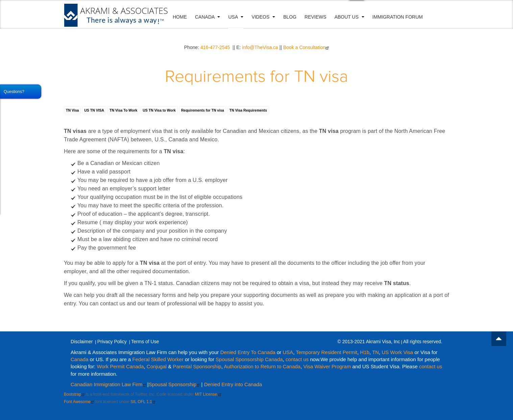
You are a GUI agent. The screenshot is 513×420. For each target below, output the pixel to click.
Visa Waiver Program (327, 366)
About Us (349, 17)
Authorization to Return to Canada (262, 366)
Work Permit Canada (120, 366)
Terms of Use (145, 342)
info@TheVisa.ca (260, 47)
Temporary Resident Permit (326, 352)
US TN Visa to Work (159, 110)
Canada (207, 17)
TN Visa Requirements (248, 110)
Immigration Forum (398, 17)
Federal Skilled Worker (158, 359)
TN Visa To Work (123, 110)
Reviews (315, 17)
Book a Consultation (306, 47)
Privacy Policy (112, 342)
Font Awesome (79, 402)
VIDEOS (263, 17)
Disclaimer (82, 342)
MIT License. (208, 394)
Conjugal (157, 366)
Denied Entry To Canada (248, 352)
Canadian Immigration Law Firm (108, 384)
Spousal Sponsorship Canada (249, 359)
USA (236, 17)
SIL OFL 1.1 (143, 402)
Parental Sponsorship (197, 366)
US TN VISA (94, 110)
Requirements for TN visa (256, 77)
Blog (290, 17)
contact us (297, 359)
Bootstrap (74, 394)
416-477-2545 (215, 47)
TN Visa (72, 110)
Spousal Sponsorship (174, 384)
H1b (365, 352)
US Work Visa (397, 352)
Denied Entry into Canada (233, 384)
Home (180, 17)
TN (375, 352)
